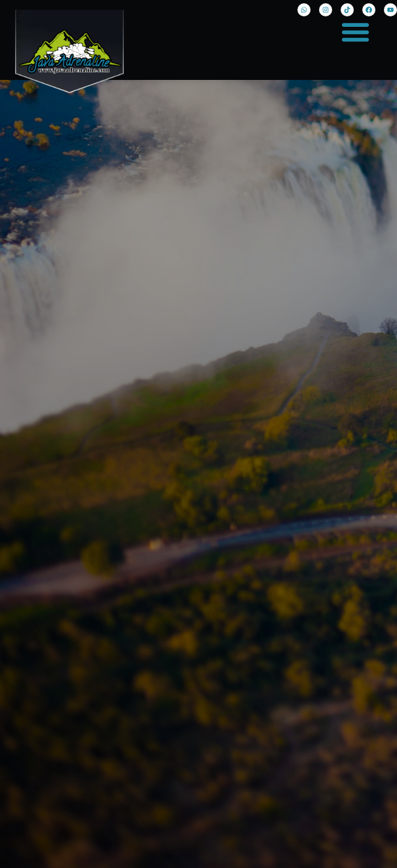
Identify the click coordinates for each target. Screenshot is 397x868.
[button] (356, 32)
